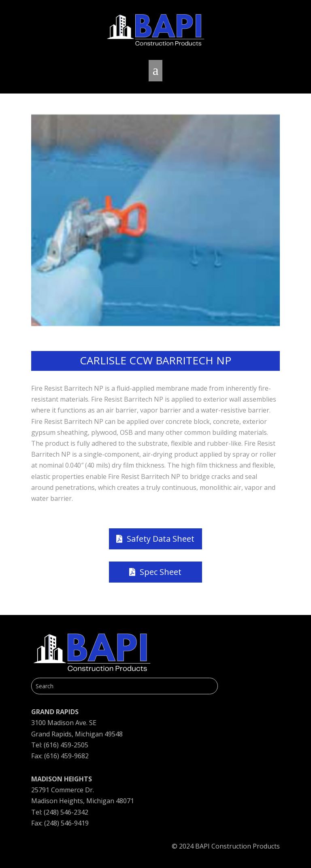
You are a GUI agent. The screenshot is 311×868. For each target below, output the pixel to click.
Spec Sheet (161, 572)
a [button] (156, 70)
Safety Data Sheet (161, 539)
